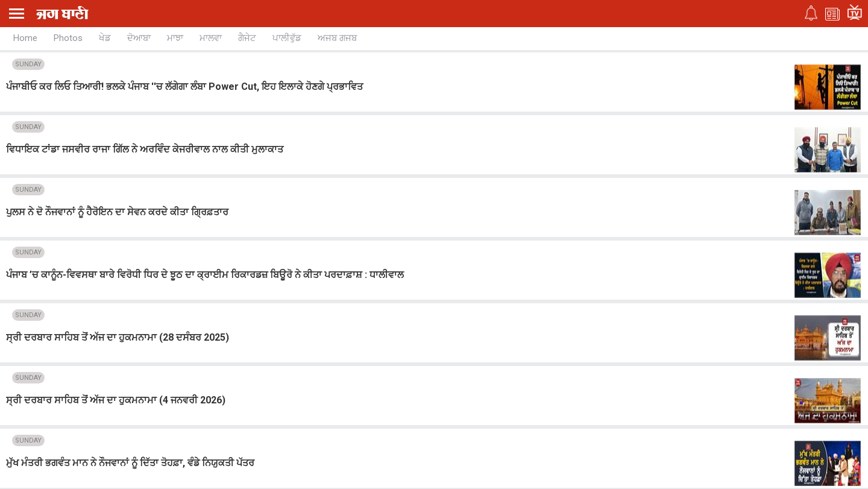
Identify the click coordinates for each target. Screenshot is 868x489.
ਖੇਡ (105, 38)
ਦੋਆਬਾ (139, 38)
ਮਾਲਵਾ (211, 38)
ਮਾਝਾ (175, 38)
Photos (68, 38)
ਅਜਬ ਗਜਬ (337, 38)
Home (25, 38)
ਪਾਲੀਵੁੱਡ (287, 38)
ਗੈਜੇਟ (247, 38)
